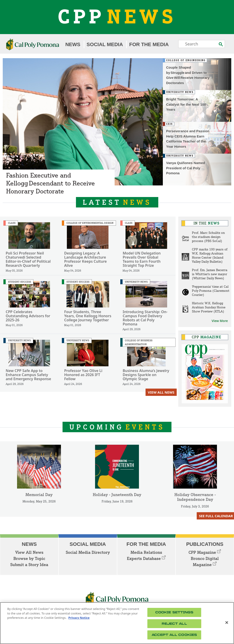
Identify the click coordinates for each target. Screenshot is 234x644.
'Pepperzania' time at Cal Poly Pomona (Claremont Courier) (211, 291)
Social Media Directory (88, 552)
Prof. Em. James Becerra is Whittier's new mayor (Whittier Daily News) (210, 274)
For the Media (149, 44)
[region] (117, 623)
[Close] (227, 623)
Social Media (105, 44)
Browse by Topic (29, 558)
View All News (161, 392)
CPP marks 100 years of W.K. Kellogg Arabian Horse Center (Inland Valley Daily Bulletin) (210, 255)
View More (220, 321)
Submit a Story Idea (29, 564)
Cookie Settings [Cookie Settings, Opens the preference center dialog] (174, 612)
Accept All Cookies (174, 635)
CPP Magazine (205, 552)
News (73, 44)
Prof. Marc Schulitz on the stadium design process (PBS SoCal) (208, 237)
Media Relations (146, 552)
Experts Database (146, 558)
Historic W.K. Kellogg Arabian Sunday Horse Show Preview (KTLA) (209, 307)
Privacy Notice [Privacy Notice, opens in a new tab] (79, 618)
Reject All (174, 624)
